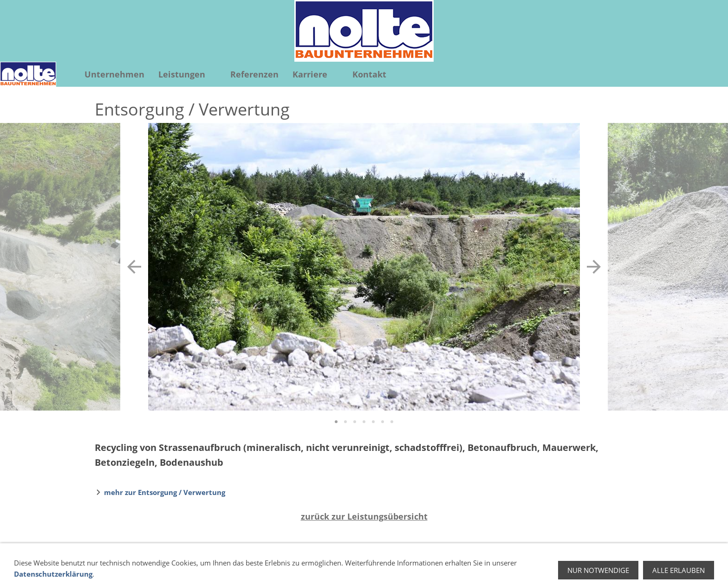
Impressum (555, 566)
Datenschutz (507, 566)
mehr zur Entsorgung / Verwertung (165, 492)
